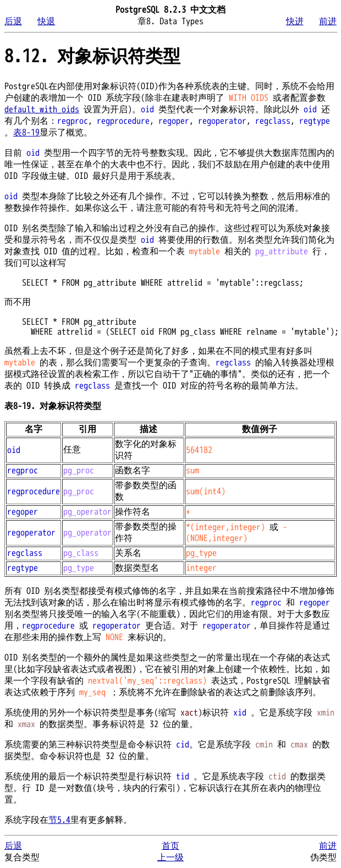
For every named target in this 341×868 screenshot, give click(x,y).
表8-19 (26, 133)
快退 (46, 21)
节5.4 (59, 820)
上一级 (170, 858)
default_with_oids (42, 110)
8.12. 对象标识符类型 (92, 56)
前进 (328, 21)
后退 (13, 21)
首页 (170, 846)
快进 (295, 21)
